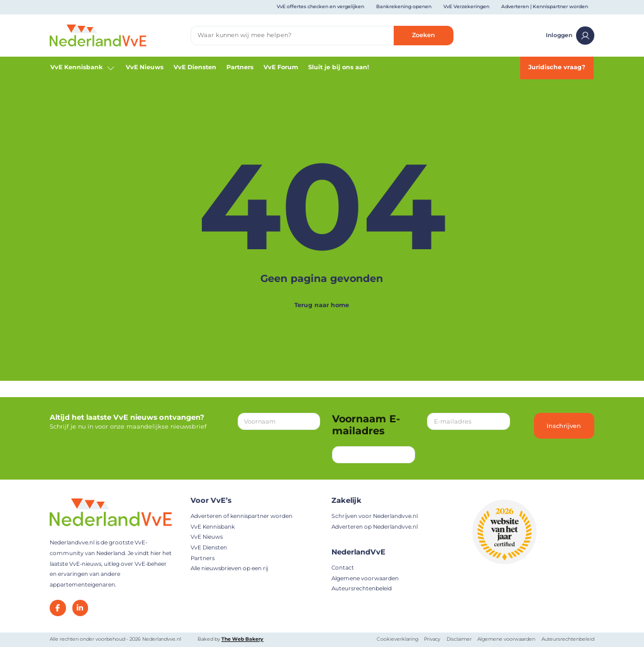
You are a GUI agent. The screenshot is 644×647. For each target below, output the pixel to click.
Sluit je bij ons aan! (339, 67)
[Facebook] (58, 608)
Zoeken (424, 35)
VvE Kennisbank (83, 68)
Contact (343, 567)
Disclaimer (459, 639)
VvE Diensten (195, 67)
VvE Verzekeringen (466, 7)
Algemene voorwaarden (365, 578)
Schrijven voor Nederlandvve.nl (375, 516)
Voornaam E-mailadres (366, 425)
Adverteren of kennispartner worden (241, 516)
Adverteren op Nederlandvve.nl (375, 526)
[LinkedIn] (80, 608)
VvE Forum (281, 67)
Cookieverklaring (397, 639)
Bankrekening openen (404, 7)
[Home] (98, 35)
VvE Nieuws (145, 67)
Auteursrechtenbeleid (362, 588)
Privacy (432, 639)
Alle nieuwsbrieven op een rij (229, 568)
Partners (240, 67)
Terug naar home (322, 305)
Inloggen (570, 36)
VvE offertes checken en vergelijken (320, 7)
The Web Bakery (242, 639)
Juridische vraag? (557, 67)
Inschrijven (564, 426)
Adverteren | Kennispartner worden (545, 7)
